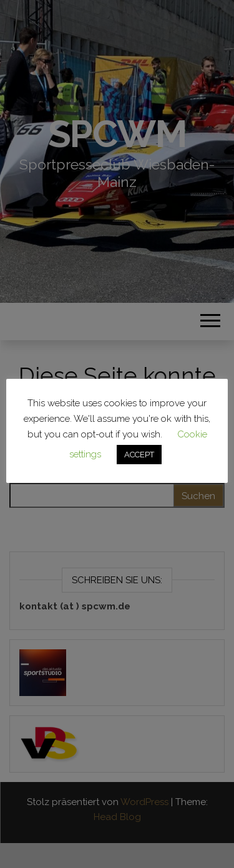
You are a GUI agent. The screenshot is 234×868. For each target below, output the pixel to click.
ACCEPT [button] (139, 455)
